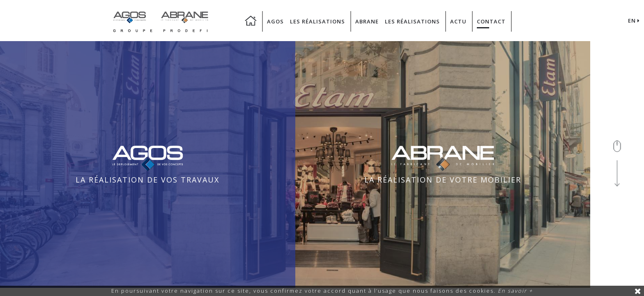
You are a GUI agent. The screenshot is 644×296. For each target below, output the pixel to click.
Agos (275, 21)
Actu (458, 21)
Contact (491, 21)
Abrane (367, 21)
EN (634, 21)
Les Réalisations (317, 21)
